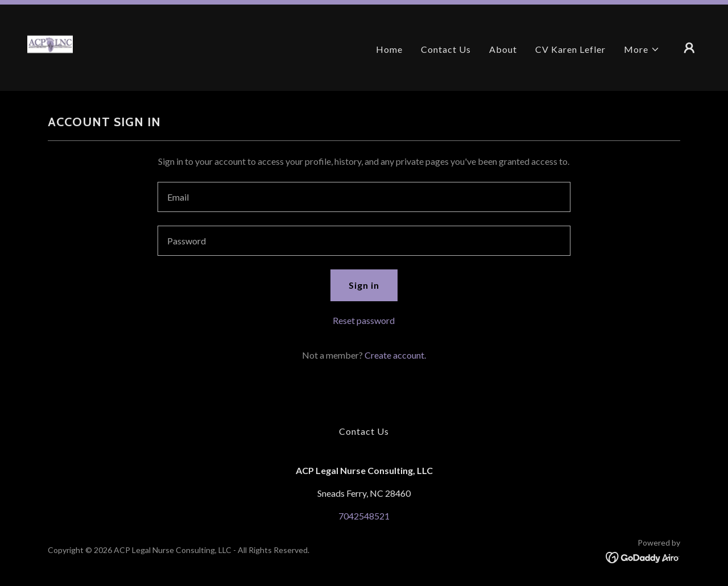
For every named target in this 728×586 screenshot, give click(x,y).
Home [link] (389, 49)
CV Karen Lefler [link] (570, 49)
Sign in (364, 285)
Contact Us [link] (446, 49)
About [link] (503, 49)
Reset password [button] (364, 320)
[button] (642, 49)
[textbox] (364, 197)
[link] (50, 46)
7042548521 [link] (364, 516)
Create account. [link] (395, 355)
